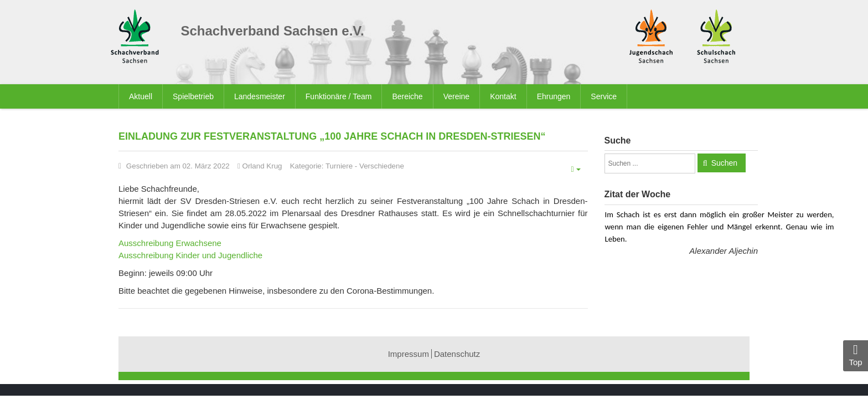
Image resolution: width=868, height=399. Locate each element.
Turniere (339, 166)
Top (856, 355)
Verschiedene (382, 166)
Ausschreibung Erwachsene (170, 243)
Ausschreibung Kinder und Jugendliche (190, 255)
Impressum (409, 354)
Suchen (724, 163)
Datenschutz (457, 354)
